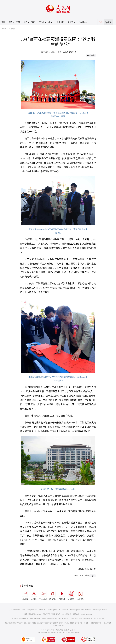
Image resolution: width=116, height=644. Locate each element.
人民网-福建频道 (70, 52)
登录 (110, 22)
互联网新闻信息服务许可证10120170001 (26, 619)
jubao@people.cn (86, 614)
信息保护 (96, 610)
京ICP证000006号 (97, 623)
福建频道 (12, 29)
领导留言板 (53, 595)
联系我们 (103, 610)
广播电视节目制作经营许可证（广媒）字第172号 (87, 619)
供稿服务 (65, 610)
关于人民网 (26, 610)
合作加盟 (57, 610)
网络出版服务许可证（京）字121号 (77, 623)
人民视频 (62, 595)
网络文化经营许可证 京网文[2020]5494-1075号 (48, 623)
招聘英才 (42, 610)
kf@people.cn (37, 614)
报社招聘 (34, 610)
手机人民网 (43, 595)
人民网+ (34, 595)
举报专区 (60, 22)
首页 (3, 22)
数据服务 (73, 610)
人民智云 (71, 595)
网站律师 (88, 610)
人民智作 (80, 595)
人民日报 (25, 595)
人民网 (4, 29)
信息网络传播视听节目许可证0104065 (18, 623)
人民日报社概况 (15, 610)
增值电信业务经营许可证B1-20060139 (55, 619)
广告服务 (50, 610)
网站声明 (80, 610)
